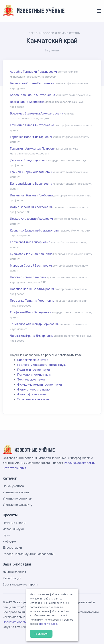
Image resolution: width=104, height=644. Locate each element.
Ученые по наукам (16, 492)
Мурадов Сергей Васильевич (31, 265)
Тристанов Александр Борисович (34, 324)
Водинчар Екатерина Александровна (37, 113)
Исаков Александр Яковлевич (31, 219)
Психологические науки (34, 375)
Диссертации (12, 548)
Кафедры (9, 541)
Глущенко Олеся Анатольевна (32, 125)
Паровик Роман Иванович (28, 277)
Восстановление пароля (20, 584)
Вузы (6, 535)
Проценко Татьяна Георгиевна (32, 301)
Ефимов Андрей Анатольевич (31, 172)
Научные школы (14, 523)
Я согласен (41, 634)
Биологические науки (33, 360)
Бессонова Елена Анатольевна (33, 95)
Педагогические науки (34, 370)
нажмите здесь (49, 624)
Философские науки (32, 394)
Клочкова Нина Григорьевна (30, 242)
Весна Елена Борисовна (27, 102)
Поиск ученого (13, 486)
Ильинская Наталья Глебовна (31, 195)
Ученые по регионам (17, 498)
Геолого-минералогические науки (42, 365)
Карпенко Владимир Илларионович (35, 230)
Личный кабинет (14, 572)
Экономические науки (33, 399)
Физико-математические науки (40, 385)
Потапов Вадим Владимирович (32, 289)
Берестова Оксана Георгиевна (32, 83)
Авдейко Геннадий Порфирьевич (33, 72)
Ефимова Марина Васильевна (31, 184)
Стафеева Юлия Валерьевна (31, 312)
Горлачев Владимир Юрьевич (31, 137)
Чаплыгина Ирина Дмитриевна (32, 336)
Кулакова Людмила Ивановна (31, 254)
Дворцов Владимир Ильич (29, 160)
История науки (13, 529)
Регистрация (12, 578)
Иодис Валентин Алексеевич (31, 207)
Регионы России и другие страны (55, 33)
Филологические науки (34, 389)
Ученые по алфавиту (18, 505)
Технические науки (31, 379)
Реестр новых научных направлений (29, 554)
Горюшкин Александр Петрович (33, 148)
